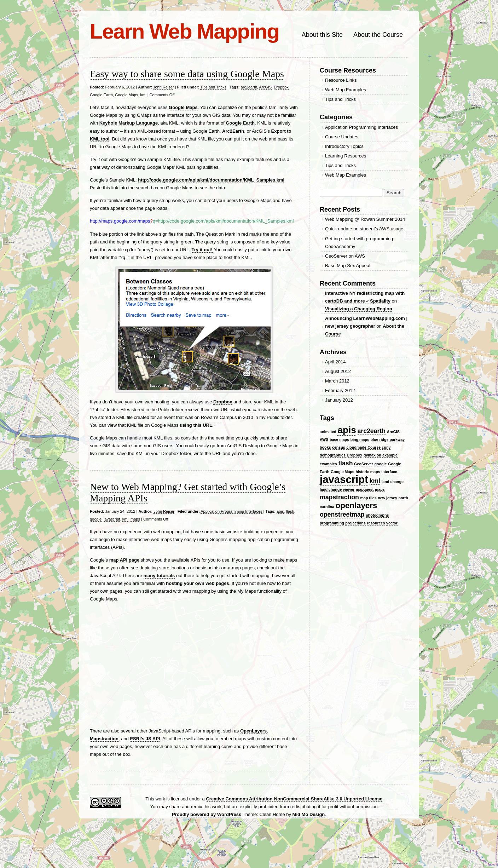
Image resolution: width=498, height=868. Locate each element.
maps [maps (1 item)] (380, 489)
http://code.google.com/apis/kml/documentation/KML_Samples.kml (211, 180)
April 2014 (335, 362)
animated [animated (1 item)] (328, 432)
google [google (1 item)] (381, 464)
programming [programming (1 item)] (332, 523)
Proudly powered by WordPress (207, 814)
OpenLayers (253, 731)
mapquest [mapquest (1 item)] (365, 489)
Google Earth (101, 95)
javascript (112, 519)
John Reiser (164, 87)
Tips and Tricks (213, 87)
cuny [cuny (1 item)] (386, 447)
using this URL (196, 425)
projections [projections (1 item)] (355, 523)
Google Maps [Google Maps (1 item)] (343, 472)
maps (135, 519)
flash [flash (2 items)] (345, 463)
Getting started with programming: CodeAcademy (360, 243)
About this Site (322, 35)
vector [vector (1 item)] (392, 523)
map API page (124, 560)
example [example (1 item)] (390, 455)
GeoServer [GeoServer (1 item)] (364, 464)
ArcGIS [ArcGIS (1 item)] (393, 432)
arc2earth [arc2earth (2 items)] (372, 431)
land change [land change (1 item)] (393, 482)
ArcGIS (265, 87)
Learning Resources (346, 156)
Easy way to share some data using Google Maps (187, 74)
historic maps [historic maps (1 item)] (368, 472)
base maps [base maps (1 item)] (339, 439)
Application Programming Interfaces (231, 511)
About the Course (378, 35)
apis (280, 511)
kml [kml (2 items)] (375, 481)
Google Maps (126, 95)
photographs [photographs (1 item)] (377, 515)
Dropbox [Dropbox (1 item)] (354, 455)
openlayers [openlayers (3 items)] (357, 505)
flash (290, 511)
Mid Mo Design (309, 814)
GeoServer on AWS (345, 256)
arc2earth (249, 87)
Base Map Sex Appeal (348, 266)
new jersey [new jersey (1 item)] (387, 498)
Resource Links (341, 80)
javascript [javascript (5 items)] (344, 479)
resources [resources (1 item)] (376, 523)
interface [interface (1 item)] (389, 472)
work (160, 799)
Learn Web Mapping (184, 31)
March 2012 (337, 381)
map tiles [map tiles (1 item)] (369, 498)
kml (143, 95)
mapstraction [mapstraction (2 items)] (339, 497)
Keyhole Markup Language (129, 123)
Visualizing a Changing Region (359, 309)
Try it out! (202, 250)
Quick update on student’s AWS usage (364, 229)
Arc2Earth (233, 131)
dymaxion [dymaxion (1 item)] (372, 455)
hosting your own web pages (197, 583)
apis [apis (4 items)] (347, 430)
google (96, 519)
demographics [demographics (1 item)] (333, 455)
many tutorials (159, 576)
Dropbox (281, 87)
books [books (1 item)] (325, 447)
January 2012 (339, 400)
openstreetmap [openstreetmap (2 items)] (342, 515)
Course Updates (342, 137)
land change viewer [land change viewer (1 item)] (337, 489)
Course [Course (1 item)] (374, 447)
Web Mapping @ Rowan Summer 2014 (365, 219)
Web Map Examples (346, 90)
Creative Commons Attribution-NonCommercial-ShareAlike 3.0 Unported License (294, 799)
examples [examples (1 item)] (328, 464)
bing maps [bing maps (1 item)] (360, 439)
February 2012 (340, 390)
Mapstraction (104, 739)
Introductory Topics (344, 146)
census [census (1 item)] (339, 447)
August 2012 (338, 371)
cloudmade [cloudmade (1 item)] (356, 447)
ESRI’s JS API (145, 739)
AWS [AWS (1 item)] (324, 439)
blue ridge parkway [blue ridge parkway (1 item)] (388, 439)
